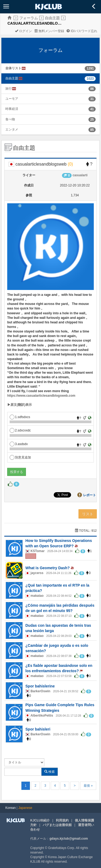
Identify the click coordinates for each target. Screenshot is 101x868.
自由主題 (52, 18)
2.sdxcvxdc (20, 430)
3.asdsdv (19, 444)
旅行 (11, 89)
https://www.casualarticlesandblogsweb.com (41, 396)
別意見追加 (20, 457)
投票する (17, 472)
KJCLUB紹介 (40, 820)
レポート (90, 495)
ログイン (23, 31)
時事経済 (12, 109)
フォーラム (29, 18)
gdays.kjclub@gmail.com (69, 839)
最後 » (88, 786)
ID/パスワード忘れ (82, 31)
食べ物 (10, 119)
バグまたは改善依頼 (57, 825)
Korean (11, 808)
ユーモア (12, 99)
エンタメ (12, 129)
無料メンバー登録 (49, 31)
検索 (50, 772)
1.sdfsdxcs (20, 417)
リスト (88, 514)
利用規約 (62, 820)
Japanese (25, 808)
